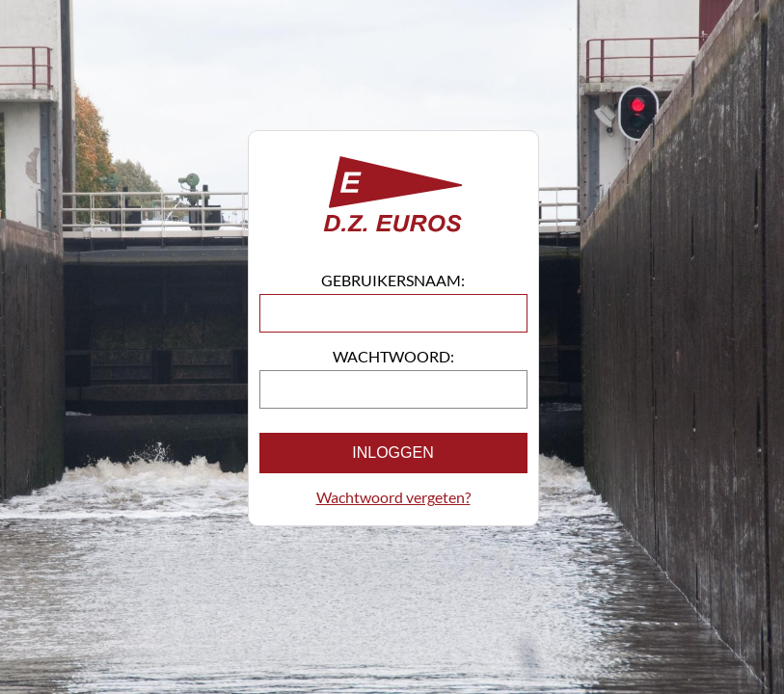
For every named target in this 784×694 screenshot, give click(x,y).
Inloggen (392, 453)
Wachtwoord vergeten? (393, 497)
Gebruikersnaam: (393, 280)
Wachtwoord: (393, 356)
